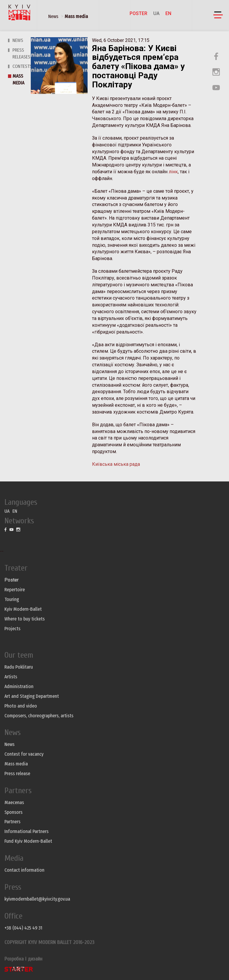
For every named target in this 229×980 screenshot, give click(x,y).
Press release (17, 774)
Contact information (24, 870)
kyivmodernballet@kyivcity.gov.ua (37, 899)
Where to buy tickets (25, 619)
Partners (12, 822)
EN (168, 13)
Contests (22, 66)
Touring (12, 599)
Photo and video (21, 706)
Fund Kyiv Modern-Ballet (28, 841)
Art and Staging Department (32, 696)
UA (156, 13)
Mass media (76, 16)
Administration (19, 686)
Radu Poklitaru (19, 667)
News (53, 16)
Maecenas (14, 802)
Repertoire (15, 590)
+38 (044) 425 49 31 (23, 928)
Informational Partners (26, 831)
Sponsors (13, 812)
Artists (11, 677)
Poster (138, 13)
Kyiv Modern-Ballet (23, 609)
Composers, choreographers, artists (39, 716)
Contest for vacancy (24, 754)
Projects (12, 629)
